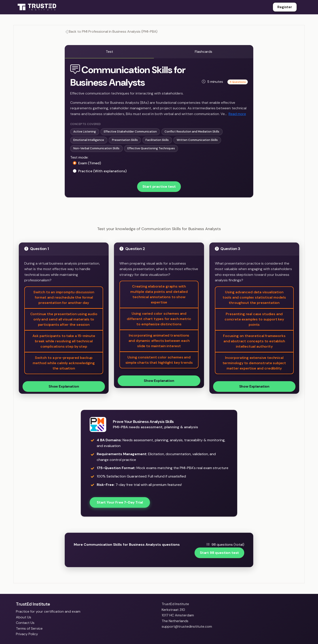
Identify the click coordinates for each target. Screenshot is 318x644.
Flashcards (203, 52)
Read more (237, 114)
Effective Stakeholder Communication (130, 132)
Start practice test (159, 187)
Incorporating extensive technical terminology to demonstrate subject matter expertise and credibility (254, 363)
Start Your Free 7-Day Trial (120, 502)
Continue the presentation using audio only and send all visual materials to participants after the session (64, 319)
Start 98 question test (219, 553)
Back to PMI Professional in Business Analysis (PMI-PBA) (111, 31)
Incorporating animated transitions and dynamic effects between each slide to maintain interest (159, 341)
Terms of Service (29, 628)
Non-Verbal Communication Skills (96, 148)
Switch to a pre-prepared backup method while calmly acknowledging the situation (64, 363)
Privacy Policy (27, 634)
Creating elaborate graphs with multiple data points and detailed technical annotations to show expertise (159, 294)
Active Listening (85, 132)
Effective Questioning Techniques (151, 148)
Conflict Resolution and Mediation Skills (192, 132)
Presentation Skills (125, 140)
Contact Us (25, 623)
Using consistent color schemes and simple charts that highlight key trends (159, 360)
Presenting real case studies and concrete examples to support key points (254, 319)
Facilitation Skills (157, 140)
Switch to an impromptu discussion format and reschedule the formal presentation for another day (64, 297)
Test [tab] (109, 52)
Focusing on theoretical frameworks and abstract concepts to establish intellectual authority (254, 341)
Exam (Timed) (90, 163)
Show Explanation (64, 386)
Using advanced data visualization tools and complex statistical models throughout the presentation (254, 297)
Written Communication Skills (197, 140)
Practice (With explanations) (102, 171)
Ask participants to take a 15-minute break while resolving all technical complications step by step (64, 341)
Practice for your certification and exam (48, 611)
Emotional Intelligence (89, 140)
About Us (24, 617)
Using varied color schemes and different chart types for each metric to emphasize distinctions (159, 319)
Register (285, 7)
